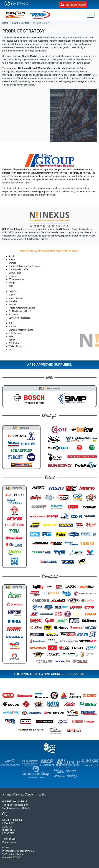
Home (5, 23)
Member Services (21, 23)
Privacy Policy (9, 842)
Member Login (73, 5)
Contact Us (9, 830)
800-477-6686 (16, 3)
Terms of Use (9, 839)
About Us (8, 827)
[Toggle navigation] (91, 15)
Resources (8, 823)
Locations (8, 833)
